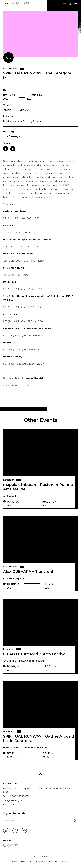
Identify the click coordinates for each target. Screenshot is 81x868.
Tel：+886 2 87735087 (16, 796)
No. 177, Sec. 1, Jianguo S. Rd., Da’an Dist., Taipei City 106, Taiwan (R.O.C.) (39, 790)
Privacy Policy (40, 856)
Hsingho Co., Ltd (33, 381)
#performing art (13, 136)
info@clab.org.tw (13, 800)
